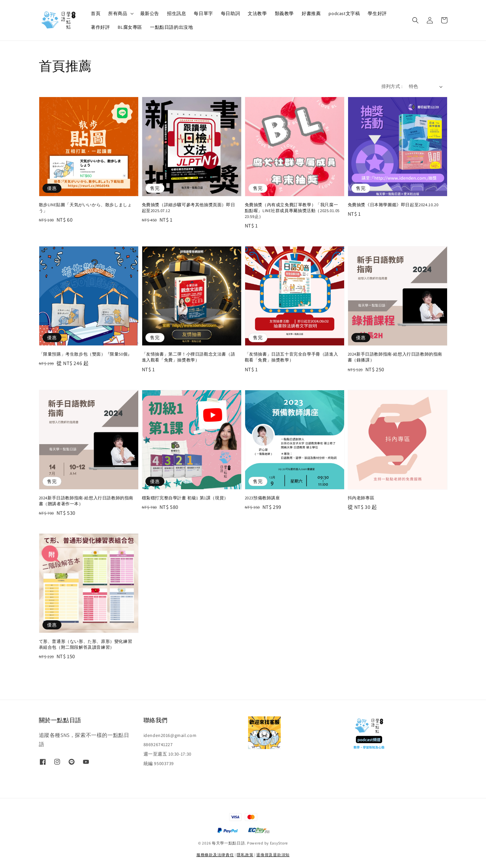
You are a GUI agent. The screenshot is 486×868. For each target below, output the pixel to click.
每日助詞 (230, 13)
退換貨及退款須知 (273, 855)
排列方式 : (392, 86)
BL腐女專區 (130, 27)
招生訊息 (176, 13)
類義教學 (284, 13)
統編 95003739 (159, 763)
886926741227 (158, 744)
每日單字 (203, 13)
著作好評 (100, 27)
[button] (415, 20)
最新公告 (150, 13)
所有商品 (118, 13)
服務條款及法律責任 (215, 855)
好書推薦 (311, 13)
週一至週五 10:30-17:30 (168, 754)
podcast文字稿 (344, 13)
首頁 (96, 13)
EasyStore (279, 843)
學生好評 (377, 13)
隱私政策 (245, 855)
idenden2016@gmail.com (170, 735)
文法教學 (257, 13)
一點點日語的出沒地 (171, 27)
